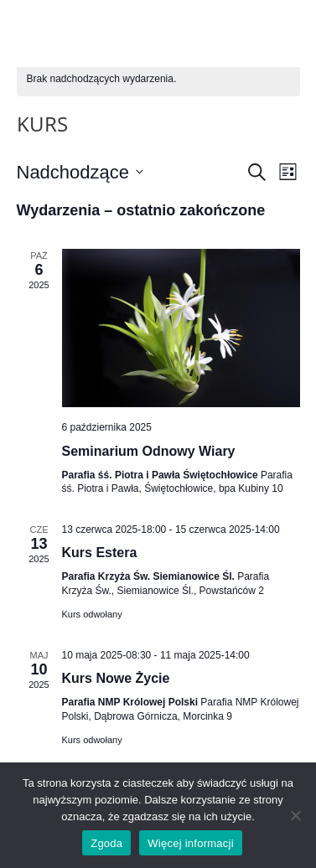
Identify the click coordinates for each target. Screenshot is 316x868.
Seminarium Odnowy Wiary (149, 451)
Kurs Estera (100, 553)
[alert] (158, 79)
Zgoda (106, 843)
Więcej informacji (191, 843)
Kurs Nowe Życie (116, 678)
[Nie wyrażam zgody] (295, 815)
